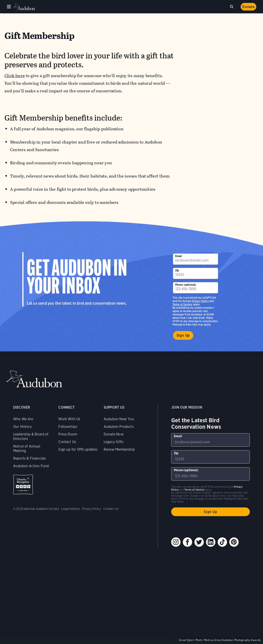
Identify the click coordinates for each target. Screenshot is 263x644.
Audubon (25, 7)
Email (179, 256)
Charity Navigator (23, 485)
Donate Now (114, 434)
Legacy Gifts (114, 442)
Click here (15, 76)
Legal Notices (70, 509)
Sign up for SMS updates (78, 449)
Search (232, 6)
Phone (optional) (186, 285)
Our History (22, 427)
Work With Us (69, 419)
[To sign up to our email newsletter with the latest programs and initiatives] (196, 259)
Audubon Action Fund (31, 466)
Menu (9, 7)
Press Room (68, 434)
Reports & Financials (30, 458)
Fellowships (68, 427)
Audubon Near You (119, 419)
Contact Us (67, 442)
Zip (177, 270)
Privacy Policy (200, 301)
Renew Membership (119, 449)
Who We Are (23, 419)
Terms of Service (182, 304)
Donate (248, 7)
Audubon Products (119, 427)
